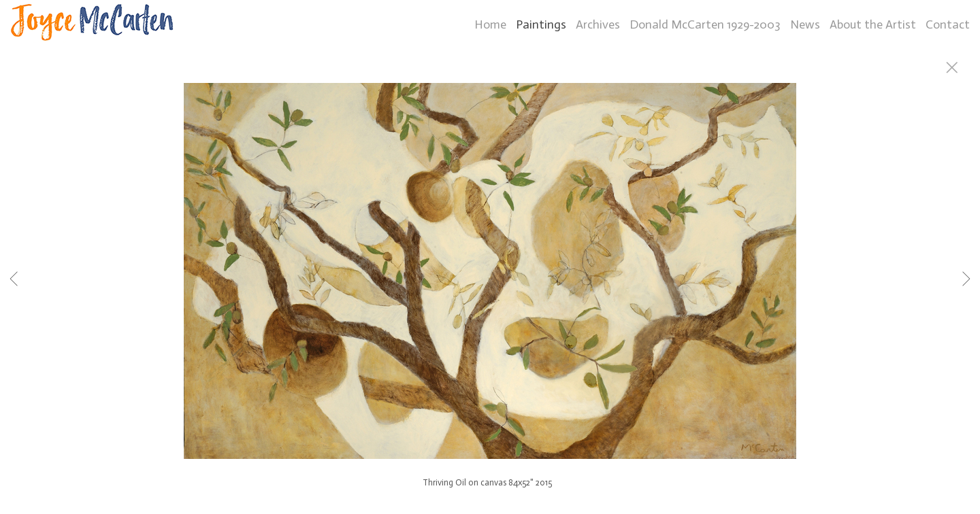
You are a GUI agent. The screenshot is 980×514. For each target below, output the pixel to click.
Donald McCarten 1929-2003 (705, 24)
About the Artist (873, 24)
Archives (598, 24)
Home (490, 24)
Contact (948, 24)
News (805, 24)
